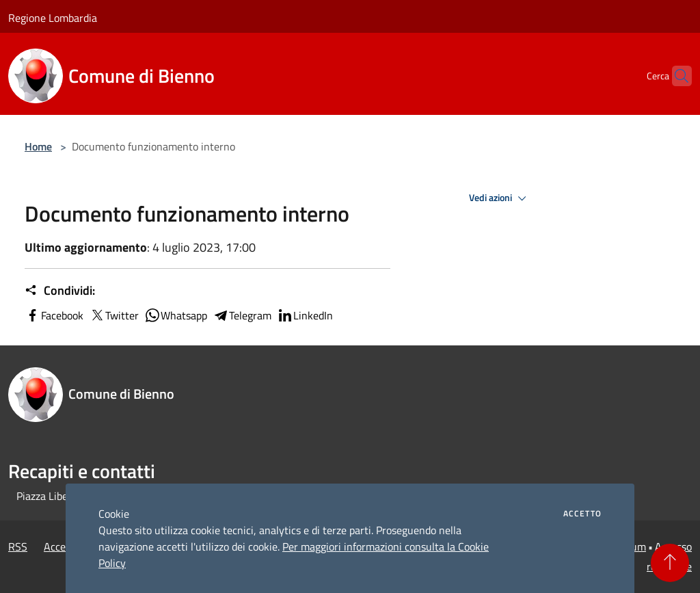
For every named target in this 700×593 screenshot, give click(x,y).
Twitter (114, 315)
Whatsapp (176, 315)
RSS (18, 546)
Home (38, 146)
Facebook (54, 315)
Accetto (582, 514)
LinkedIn (305, 315)
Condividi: (60, 291)
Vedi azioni (500, 198)
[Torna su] (670, 563)
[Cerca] (675, 76)
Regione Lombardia (53, 18)
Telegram (242, 315)
